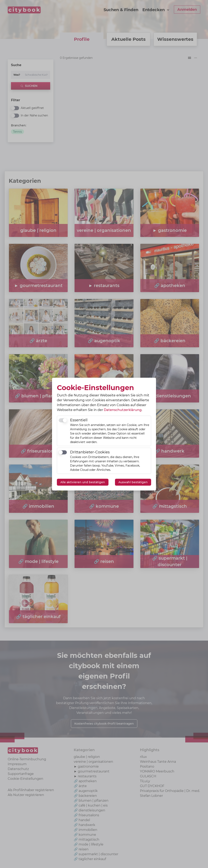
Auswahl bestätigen (133, 482)
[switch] (63, 420)
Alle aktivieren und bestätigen (83, 482)
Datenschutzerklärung (123, 410)
